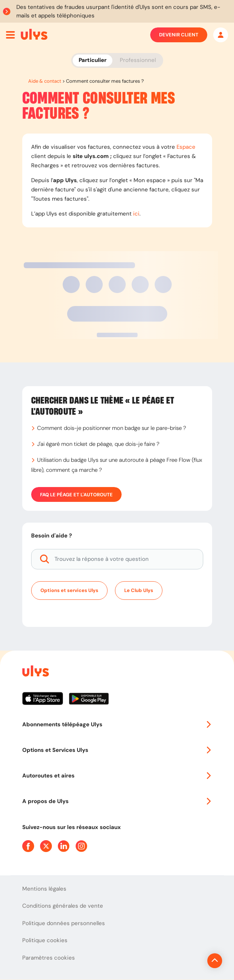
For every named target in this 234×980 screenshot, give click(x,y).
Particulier (93, 60)
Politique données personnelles (64, 923)
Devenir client (179, 35)
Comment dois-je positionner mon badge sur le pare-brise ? (112, 428)
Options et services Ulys (69, 590)
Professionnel (138, 60)
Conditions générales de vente (63, 906)
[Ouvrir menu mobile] (10, 35)
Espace (186, 147)
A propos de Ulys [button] (117, 801)
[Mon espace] (221, 35)
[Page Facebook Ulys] (28, 846)
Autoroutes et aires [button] (117, 776)
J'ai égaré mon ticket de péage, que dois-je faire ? (98, 444)
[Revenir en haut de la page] (190, 961)
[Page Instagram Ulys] (82, 846)
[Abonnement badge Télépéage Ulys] (34, 34)
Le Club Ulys (139, 590)
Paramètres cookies (49, 958)
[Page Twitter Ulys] (46, 846)
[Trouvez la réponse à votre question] (117, 559)
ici (136, 214)
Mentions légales (44, 889)
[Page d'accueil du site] (35, 672)
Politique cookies (45, 940)
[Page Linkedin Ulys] (64, 846)
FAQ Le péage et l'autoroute (76, 494)
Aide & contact (45, 81)
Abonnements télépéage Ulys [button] (117, 724)
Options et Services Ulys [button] (117, 750)
